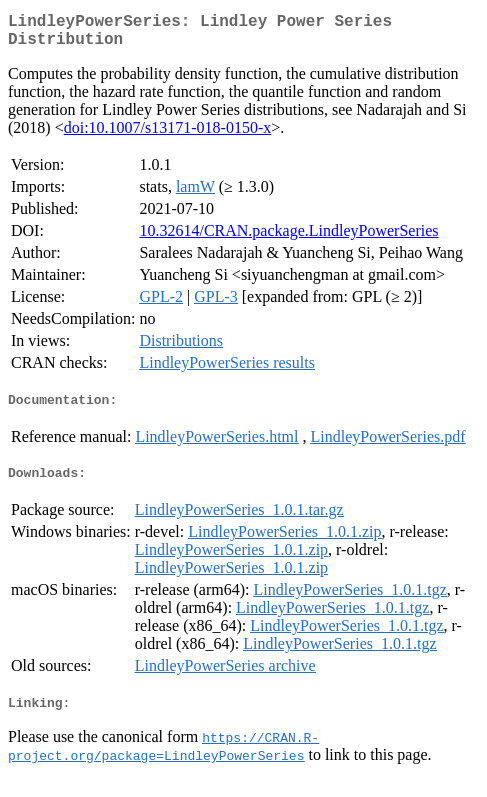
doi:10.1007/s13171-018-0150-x (168, 135)
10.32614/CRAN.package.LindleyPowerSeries (288, 238)
